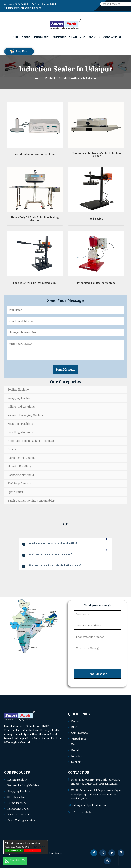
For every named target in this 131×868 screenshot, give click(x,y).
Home (14, 37)
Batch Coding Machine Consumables (31, 501)
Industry (77, 756)
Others (12, 449)
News (73, 37)
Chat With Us (15, 860)
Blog (74, 727)
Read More (39, 742)
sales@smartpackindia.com (23, 8)
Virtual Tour (90, 37)
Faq (73, 744)
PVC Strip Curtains (20, 483)
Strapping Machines (21, 424)
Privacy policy (37, 847)
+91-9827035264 (44, 4)
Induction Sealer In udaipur (79, 78)
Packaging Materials (21, 475)
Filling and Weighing (21, 407)
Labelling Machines (20, 432)
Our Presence (79, 733)
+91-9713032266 (16, 4)
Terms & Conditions (49, 853)
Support (59, 37)
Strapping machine (19, 791)
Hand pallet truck (18, 809)
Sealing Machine (18, 389)
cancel (32, 850)
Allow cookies (14, 850)
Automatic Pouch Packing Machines (31, 441)
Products (42, 37)
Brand (75, 750)
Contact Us (112, 37)
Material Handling (19, 466)
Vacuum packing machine (23, 785)
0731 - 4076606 (81, 812)
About (26, 37)
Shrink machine (17, 797)
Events (75, 721)
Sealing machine (17, 780)
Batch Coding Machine (22, 458)
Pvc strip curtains (18, 814)
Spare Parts (15, 492)
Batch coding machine (21, 820)
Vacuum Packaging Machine (26, 415)
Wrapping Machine (20, 398)
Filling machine (17, 803)
